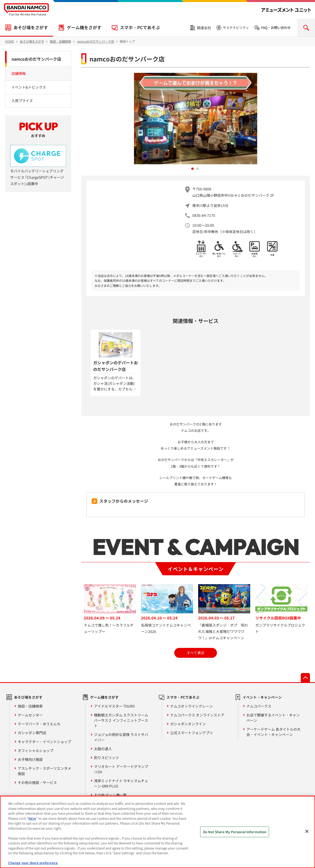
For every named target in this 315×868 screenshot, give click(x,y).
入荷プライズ (22, 101)
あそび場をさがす (31, 27)
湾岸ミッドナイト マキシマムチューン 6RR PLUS (121, 783)
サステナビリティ (236, 28)
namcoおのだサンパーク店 (36, 59)
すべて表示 (196, 653)
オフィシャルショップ (36, 750)
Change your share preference (33, 863)
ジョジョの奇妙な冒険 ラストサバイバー (121, 737)
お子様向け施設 (30, 759)
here (32, 818)
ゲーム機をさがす (84, 27)
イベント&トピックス (29, 87)
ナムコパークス (259, 706)
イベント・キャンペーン (262, 697)
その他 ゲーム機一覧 (110, 795)
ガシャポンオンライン (188, 724)
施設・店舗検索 (30, 706)
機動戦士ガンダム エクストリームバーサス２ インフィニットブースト (121, 720)
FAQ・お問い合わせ (276, 28)
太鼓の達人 (103, 749)
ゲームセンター (30, 715)
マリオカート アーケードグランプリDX (121, 769)
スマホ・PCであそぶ (140, 27)
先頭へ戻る (305, 678)
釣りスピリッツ (106, 758)
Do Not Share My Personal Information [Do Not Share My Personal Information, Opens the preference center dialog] (235, 832)
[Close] (307, 831)
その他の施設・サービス (37, 782)
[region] (157, 832)
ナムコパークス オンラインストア (197, 715)
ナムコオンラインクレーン (192, 706)
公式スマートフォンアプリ (192, 733)
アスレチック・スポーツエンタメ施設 (44, 771)
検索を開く (306, 28)
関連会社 (204, 28)
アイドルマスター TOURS (114, 706)
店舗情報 (19, 73)
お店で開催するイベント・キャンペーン (273, 718)
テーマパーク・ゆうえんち (39, 724)
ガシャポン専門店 (32, 733)
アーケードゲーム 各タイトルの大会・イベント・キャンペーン (273, 732)
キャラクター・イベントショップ (44, 742)
